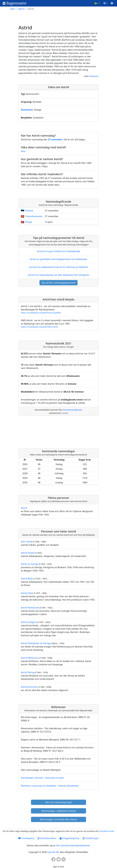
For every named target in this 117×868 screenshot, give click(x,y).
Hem (13, 9)
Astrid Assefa (28, 553)
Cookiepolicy (26, 838)
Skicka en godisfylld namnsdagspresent (59, 259)
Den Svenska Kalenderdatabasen (73, 845)
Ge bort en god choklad (58, 251)
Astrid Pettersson (30, 658)
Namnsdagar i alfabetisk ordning (59, 811)
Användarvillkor (47, 838)
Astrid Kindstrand (30, 608)
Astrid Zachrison (29, 687)
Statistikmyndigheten (73, 410)
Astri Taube (27, 542)
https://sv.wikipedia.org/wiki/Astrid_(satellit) (41, 313)
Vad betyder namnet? (32, 778)
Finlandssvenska (34, 216)
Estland (29, 211)
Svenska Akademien (69, 786)
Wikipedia (94, 76)
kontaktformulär (106, 831)
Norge (29, 222)
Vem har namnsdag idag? (59, 802)
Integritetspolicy (69, 838)
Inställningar (91, 838)
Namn (21, 9)
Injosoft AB (53, 852)
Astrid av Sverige (30, 564)
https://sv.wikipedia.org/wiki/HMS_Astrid (39, 327)
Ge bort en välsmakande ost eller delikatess (58, 275)
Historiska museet (54, 778)
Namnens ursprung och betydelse (39, 786)
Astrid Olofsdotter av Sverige (36, 643)
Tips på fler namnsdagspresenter (58, 283)
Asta (23, 151)
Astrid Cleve (27, 593)
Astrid (24, 508)
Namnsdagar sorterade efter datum (59, 819)
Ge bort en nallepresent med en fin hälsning (58, 267)
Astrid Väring (28, 672)
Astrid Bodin (27, 579)
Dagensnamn (16, 3)
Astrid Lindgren (29, 622)
